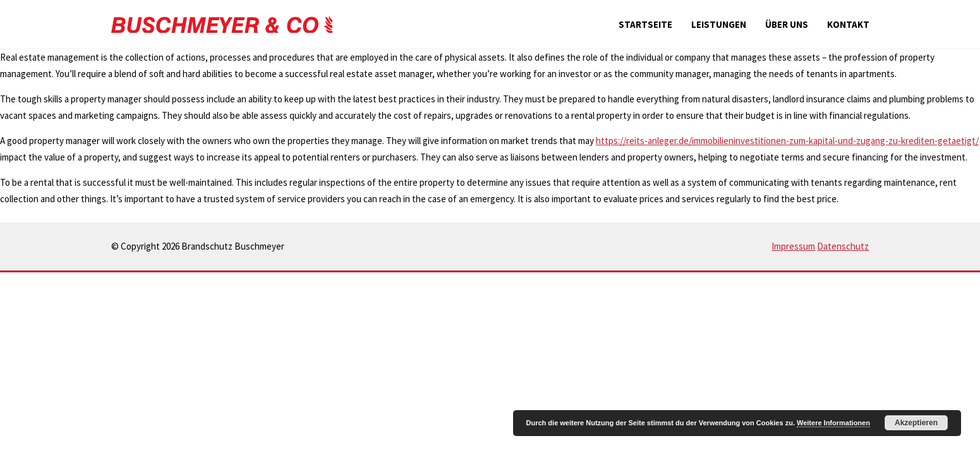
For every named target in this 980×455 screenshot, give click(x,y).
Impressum (793, 246)
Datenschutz (843, 246)
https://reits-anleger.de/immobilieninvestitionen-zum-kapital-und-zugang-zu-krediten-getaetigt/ (787, 141)
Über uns (787, 24)
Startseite (645, 24)
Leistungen (719, 24)
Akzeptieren (916, 423)
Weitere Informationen (833, 423)
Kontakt (848, 24)
